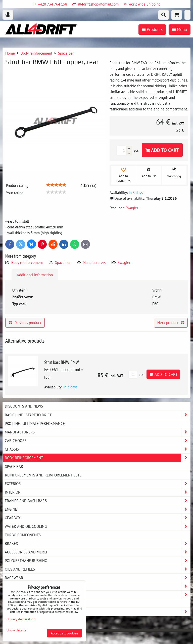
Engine (98, 509)
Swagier (124, 262)
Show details (16, 630)
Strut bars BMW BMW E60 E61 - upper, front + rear (64, 369)
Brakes (98, 544)
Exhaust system (98, 595)
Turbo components (23, 535)
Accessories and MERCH (98, 552)
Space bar (63, 262)
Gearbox (98, 518)
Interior (98, 492)
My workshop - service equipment (98, 586)
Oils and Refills (98, 569)
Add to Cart (162, 150)
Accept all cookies (64, 633)
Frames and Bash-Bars (98, 501)
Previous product (25, 323)
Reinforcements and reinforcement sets (43, 475)
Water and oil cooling (98, 526)
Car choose (98, 441)
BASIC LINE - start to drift (98, 415)
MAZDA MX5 (15, 603)
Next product (171, 323)
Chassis (98, 449)
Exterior (98, 484)
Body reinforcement (27, 262)
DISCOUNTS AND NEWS (24, 406)
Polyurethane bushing (98, 561)
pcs (136, 375)
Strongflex (98, 612)
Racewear (98, 578)
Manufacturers (94, 262)
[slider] (56, 185)
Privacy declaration (21, 619)
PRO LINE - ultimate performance (35, 423)
